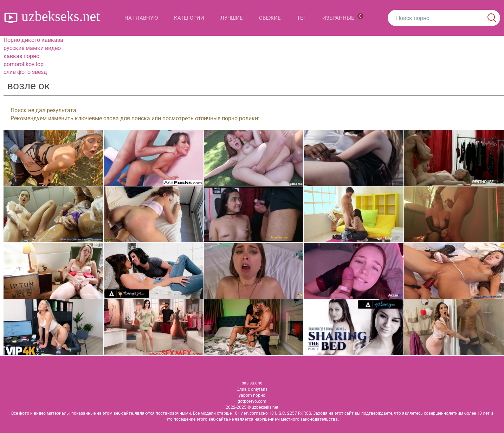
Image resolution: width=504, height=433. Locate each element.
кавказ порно (21, 56)
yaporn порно (252, 395)
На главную (141, 18)
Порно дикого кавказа (33, 40)
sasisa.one (252, 383)
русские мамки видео (32, 48)
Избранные (343, 17)
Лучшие (232, 18)
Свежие (270, 18)
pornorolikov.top (24, 64)
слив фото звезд (25, 72)
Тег (302, 18)
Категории (189, 18)
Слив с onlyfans (252, 389)
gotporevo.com (252, 401)
